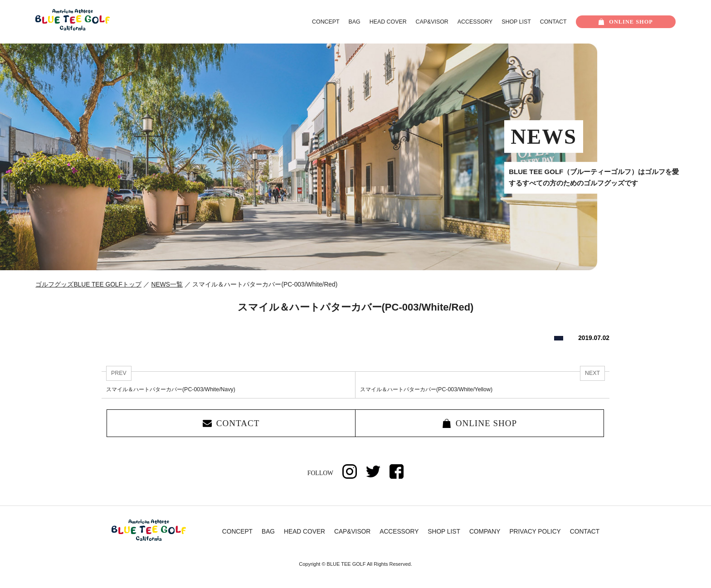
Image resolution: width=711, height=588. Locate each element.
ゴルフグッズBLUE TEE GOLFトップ (88, 284)
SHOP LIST (516, 22)
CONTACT (553, 22)
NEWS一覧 (167, 284)
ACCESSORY (475, 22)
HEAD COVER (388, 22)
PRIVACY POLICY (535, 532)
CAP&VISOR (432, 22)
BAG (355, 22)
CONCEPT (326, 22)
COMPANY (485, 532)
